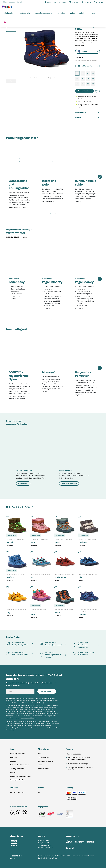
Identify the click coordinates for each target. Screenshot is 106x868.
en (15, 792)
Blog (40, 754)
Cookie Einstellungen (46, 856)
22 (83, 73)
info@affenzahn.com (40, 716)
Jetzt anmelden (47, 691)
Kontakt (13, 772)
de (11, 792)
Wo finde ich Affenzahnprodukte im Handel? (50, 655)
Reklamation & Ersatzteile (20, 765)
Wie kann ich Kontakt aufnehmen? (83, 654)
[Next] (100, 177)
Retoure (13, 761)
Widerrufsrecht (88, 856)
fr (19, 792)
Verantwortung (44, 757)
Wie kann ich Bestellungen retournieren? (81, 645)
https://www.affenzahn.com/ (47, 721)
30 (83, 84)
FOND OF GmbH (44, 841)
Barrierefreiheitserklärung (48, 858)
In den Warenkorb (85, 91)
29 (77, 84)
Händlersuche (43, 769)
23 (88, 73)
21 (77, 73)
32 (93, 84)
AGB (68, 856)
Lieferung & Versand (18, 754)
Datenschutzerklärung (28, 718)
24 (93, 73)
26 (83, 79)
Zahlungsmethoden (17, 769)
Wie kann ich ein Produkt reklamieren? (17, 654)
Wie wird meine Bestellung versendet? (51, 644)
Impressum (76, 856)
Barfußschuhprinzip (45, 761)
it (23, 792)
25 (77, 79)
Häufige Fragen (13, 637)
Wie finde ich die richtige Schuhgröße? (17, 644)
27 (88, 79)
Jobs (40, 765)
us (39, 792)
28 (93, 79)
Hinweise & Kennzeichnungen (21, 776)
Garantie (14, 757)
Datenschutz (60, 856)
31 (88, 84)
